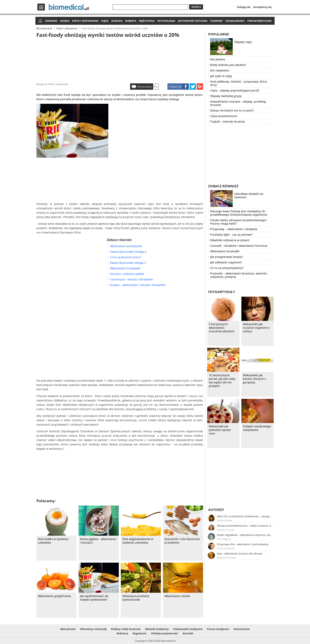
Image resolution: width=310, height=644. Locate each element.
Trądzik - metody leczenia (227, 121)
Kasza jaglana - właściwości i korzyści (98, 541)
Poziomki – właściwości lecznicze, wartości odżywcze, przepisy (239, 275)
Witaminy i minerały (93, 629)
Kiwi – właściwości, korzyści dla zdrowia (240, 553)
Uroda (65, 21)
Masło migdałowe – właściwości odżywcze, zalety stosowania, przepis (245, 535)
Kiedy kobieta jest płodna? (228, 65)
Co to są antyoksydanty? (227, 268)
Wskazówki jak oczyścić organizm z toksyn (256, 328)
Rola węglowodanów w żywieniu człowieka (138, 541)
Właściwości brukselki (225, 251)
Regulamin (140, 633)
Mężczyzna (147, 21)
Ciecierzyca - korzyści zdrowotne (131, 279)
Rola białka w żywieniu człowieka (53, 541)
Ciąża (105, 21)
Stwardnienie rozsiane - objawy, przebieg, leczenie (238, 103)
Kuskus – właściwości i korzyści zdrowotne (138, 285)
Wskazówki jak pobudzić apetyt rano (220, 430)
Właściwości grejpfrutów (54, 596)
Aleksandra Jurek (225, 530)
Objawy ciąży (243, 42)
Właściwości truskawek (125, 268)
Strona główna (40, 21)
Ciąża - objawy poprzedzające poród (235, 90)
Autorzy (216, 510)
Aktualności (68, 629)
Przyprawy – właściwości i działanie (234, 229)
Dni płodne (218, 59)
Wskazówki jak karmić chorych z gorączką (254, 379)
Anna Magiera (224, 539)
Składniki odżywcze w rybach (230, 240)
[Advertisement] (120, 59)
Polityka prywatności (165, 633)
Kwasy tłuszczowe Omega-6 (128, 252)
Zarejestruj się (262, 7)
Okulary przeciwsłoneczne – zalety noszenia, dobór (245, 526)
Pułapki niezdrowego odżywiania (257, 428)
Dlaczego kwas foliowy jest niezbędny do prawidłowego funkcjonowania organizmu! (239, 213)
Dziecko (117, 21)
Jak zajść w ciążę (221, 76)
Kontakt (188, 633)
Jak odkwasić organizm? (226, 262)
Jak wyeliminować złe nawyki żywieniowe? (94, 598)
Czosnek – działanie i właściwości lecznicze (239, 246)
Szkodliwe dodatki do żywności (249, 195)
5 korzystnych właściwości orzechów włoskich (222, 328)
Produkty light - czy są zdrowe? (231, 235)
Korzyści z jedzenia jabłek (127, 274)
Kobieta (131, 21)
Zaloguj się (244, 7)
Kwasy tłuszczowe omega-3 (128, 263)
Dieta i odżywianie (85, 21)
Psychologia (166, 21)
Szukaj (196, 7)
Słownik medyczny (157, 629)
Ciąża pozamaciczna (224, 116)
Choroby (216, 21)
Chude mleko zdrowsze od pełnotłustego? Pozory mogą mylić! (238, 222)
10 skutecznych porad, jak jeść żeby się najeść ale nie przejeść (222, 381)
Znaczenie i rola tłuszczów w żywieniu (182, 541)
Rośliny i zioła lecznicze (126, 629)
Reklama (122, 633)
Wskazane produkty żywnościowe (136, 598)
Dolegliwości (235, 21)
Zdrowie (51, 21)
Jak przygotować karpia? (226, 257)
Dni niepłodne (220, 70)
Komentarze (144, 87)
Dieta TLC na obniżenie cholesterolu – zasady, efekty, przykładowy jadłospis (245, 516)
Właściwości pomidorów (126, 246)
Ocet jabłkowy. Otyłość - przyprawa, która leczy (239, 83)
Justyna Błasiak (224, 520)
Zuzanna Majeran (226, 548)
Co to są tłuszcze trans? (126, 257)
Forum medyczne (259, 21)
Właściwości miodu (177, 596)
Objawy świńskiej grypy (226, 96)
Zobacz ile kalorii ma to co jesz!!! (232, 110)
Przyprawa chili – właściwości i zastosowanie (243, 544)
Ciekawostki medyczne (188, 629)
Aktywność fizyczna (193, 21)
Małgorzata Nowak (226, 558)
